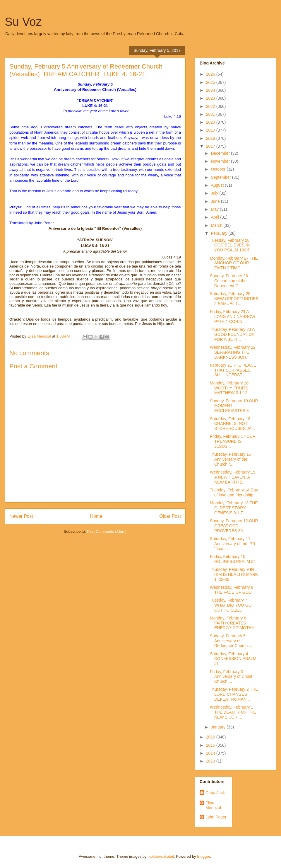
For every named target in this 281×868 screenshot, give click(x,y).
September (221, 177)
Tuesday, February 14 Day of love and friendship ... (234, 492)
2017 (211, 146)
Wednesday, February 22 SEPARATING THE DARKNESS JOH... (233, 352)
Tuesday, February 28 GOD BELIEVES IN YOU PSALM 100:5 (230, 245)
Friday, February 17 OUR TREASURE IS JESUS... (233, 441)
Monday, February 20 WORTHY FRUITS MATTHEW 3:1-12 (229, 388)
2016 (211, 737)
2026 (211, 74)
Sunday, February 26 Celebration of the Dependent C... (229, 281)
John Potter (216, 817)
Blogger (203, 856)
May (215, 209)
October (219, 169)
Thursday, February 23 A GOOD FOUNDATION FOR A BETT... (232, 334)
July (215, 193)
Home (96, 516)
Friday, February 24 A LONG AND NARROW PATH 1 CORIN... (233, 316)
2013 (211, 761)
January (219, 727)
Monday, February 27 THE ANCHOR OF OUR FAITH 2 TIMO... (234, 263)
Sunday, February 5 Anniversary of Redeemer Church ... (231, 641)
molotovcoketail (161, 856)
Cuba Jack (215, 793)
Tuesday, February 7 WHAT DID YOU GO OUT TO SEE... (231, 605)
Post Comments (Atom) (107, 531)
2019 (211, 130)
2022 (211, 106)
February (220, 233)
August (218, 185)
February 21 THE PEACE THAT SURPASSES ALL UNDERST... (233, 370)
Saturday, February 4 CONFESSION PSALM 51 (233, 659)
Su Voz (23, 22)
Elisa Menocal (213, 805)
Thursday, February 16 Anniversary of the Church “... (231, 459)
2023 (211, 98)
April (215, 217)
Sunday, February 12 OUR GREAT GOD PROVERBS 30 (234, 526)
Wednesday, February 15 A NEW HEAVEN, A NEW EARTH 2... (233, 477)
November (221, 161)
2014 (211, 753)
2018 (211, 138)
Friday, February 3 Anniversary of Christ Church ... (231, 677)
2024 (211, 90)
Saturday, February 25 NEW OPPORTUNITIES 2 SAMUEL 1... (234, 299)
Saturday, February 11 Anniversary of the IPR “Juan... (233, 544)
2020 (211, 122)
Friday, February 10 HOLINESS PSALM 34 (233, 559)
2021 (211, 114)
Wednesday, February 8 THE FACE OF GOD (232, 590)
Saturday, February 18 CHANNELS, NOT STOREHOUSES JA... (232, 424)
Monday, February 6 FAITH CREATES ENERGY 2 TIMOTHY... (234, 623)
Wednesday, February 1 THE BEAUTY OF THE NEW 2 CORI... (233, 712)
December (221, 153)
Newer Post (21, 516)
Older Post (170, 516)
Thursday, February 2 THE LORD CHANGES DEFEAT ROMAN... (234, 694)
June (216, 201)
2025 (211, 82)
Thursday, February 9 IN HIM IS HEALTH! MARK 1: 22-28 (234, 574)
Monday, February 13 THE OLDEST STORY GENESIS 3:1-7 (234, 508)
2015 (211, 745)
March (217, 225)
